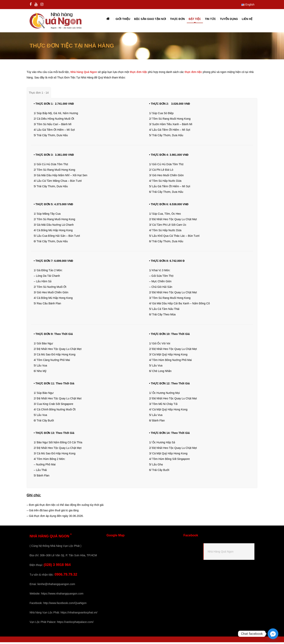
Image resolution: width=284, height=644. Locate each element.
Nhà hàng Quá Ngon (84, 74)
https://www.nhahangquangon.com (62, 595)
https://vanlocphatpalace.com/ (75, 624)
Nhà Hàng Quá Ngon (221, 554)
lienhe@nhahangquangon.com (56, 586)
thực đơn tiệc (138, 74)
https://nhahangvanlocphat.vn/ (79, 614)
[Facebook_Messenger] (273, 634)
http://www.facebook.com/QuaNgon (65, 605)
